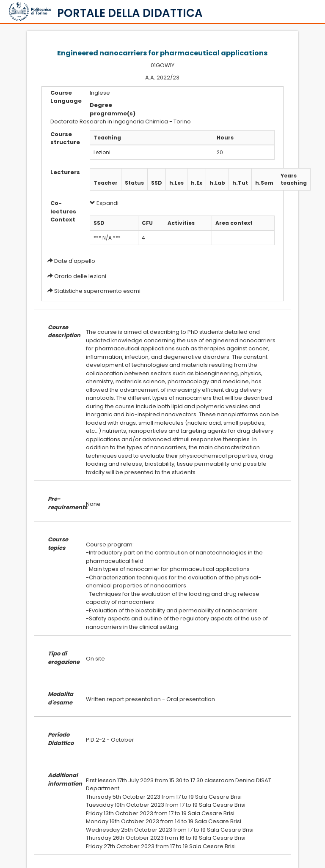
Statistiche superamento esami (97, 291)
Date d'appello (75, 261)
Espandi (104, 203)
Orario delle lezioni (80, 276)
